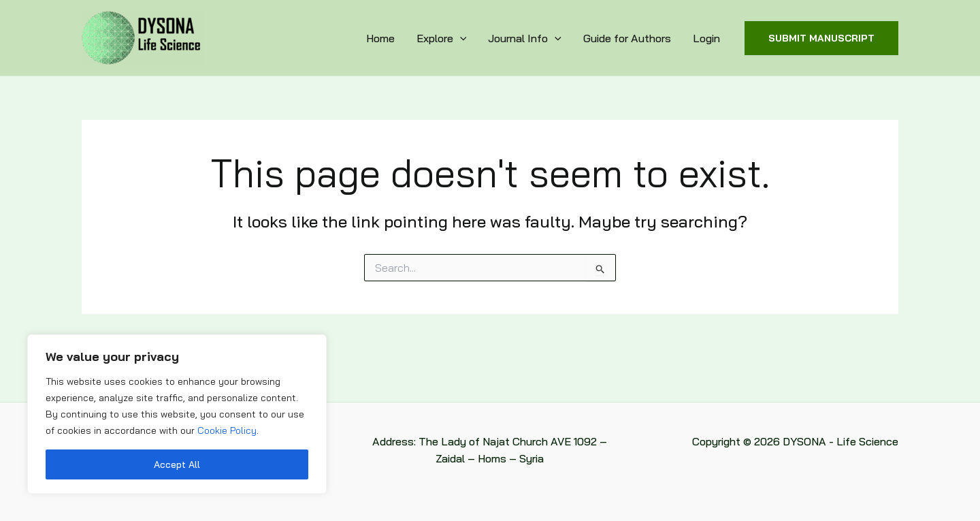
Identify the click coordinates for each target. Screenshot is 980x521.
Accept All (177, 464)
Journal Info (525, 38)
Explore (442, 38)
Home (380, 38)
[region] (177, 414)
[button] (821, 38)
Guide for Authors (627, 38)
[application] (460, 38)
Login (706, 38)
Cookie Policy (227, 430)
